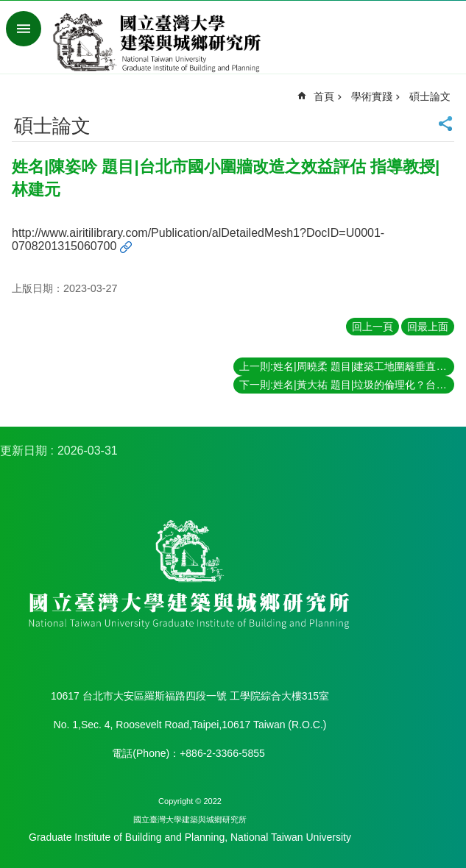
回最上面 (428, 327)
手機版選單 (24, 29)
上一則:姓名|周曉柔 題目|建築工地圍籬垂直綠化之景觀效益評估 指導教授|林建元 (347, 366)
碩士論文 (430, 96)
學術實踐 (372, 96)
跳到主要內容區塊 (8, 8)
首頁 (324, 96)
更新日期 (24, 451)
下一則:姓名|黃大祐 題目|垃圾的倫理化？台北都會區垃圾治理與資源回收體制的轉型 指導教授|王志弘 (347, 385)
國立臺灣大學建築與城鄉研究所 (160, 43)
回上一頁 (373, 327)
